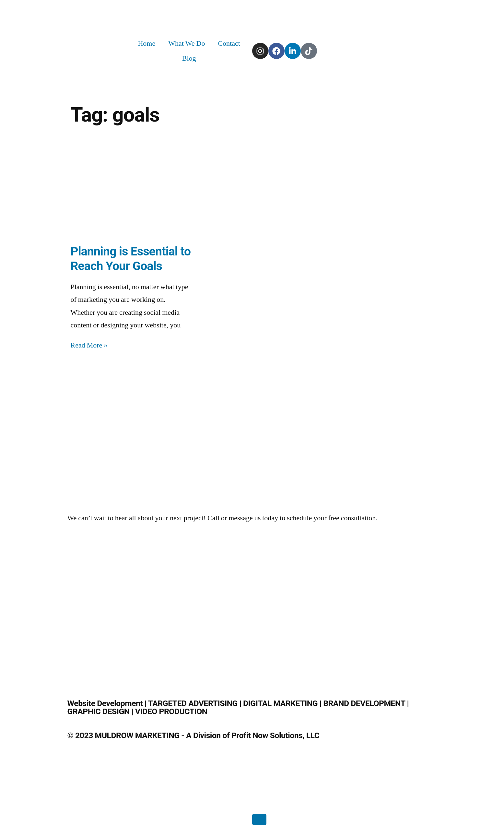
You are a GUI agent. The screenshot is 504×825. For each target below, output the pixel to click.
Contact (229, 43)
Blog (189, 58)
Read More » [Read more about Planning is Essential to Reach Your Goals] (89, 345)
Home (147, 43)
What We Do (187, 43)
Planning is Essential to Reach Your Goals (131, 259)
